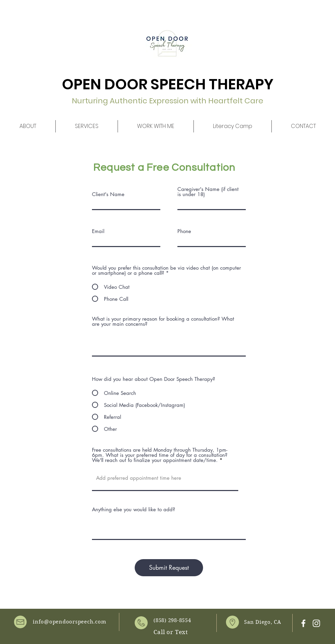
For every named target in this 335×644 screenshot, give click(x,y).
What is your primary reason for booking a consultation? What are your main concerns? (163, 321)
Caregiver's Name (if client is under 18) (208, 192)
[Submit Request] (169, 568)
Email (98, 231)
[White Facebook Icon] (303, 623)
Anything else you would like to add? (133, 509)
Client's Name (108, 194)
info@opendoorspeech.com (69, 622)
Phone (184, 231)
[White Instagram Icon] (316, 623)
